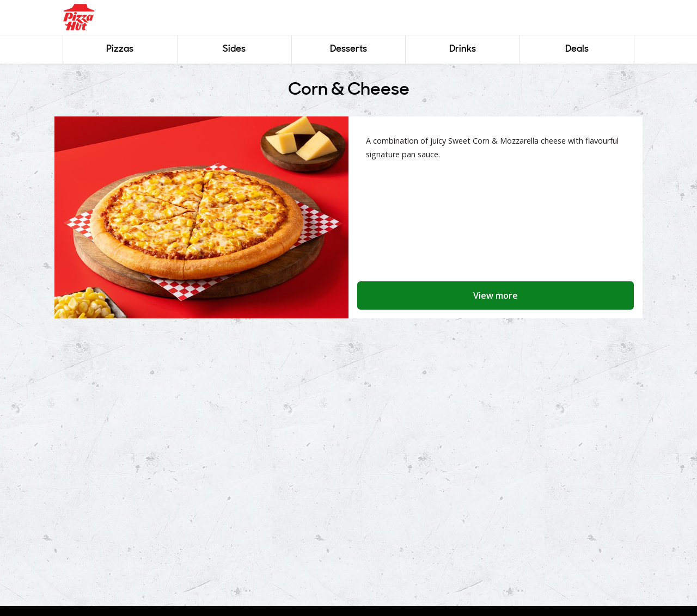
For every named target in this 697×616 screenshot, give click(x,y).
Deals (577, 49)
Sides (234, 49)
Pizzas (120, 49)
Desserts (348, 49)
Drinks (463, 49)
